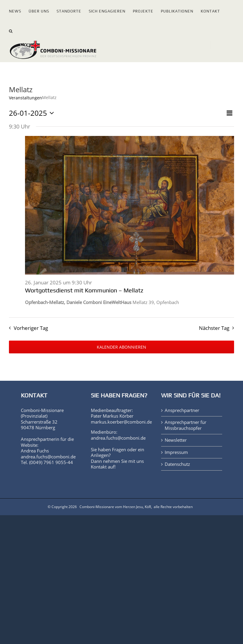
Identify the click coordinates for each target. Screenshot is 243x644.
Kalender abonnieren (121, 347)
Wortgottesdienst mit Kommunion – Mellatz (84, 290)
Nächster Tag (214, 328)
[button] (11, 30)
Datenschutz (177, 464)
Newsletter (176, 440)
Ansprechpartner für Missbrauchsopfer (186, 425)
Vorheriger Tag (31, 328)
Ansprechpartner (182, 410)
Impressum (176, 452)
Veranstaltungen (25, 98)
